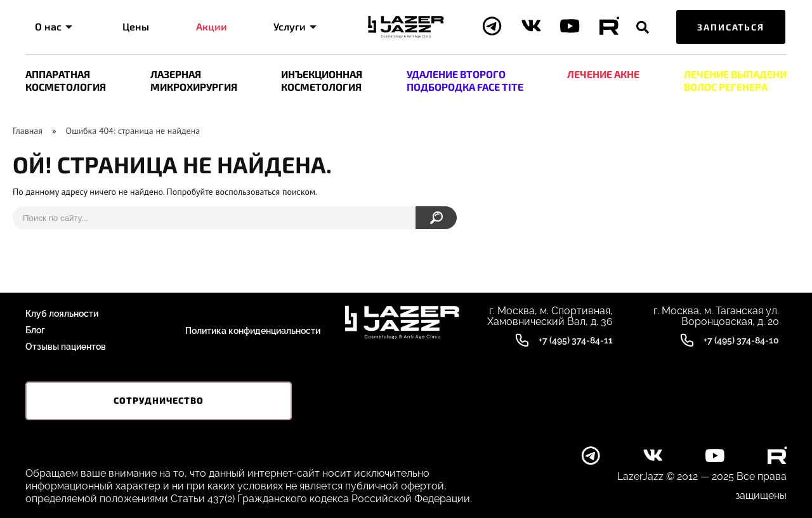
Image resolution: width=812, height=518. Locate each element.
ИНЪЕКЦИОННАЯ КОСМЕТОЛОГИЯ (322, 80)
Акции (212, 26)
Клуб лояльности (62, 314)
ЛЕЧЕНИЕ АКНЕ (603, 74)
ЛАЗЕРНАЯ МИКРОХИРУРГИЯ (194, 80)
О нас (54, 26)
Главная (28, 131)
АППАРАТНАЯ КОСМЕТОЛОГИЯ (66, 80)
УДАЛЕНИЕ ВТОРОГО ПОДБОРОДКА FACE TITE (465, 80)
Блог (35, 330)
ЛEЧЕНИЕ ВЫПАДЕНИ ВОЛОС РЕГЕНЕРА (735, 80)
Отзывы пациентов (66, 347)
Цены (136, 26)
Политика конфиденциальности (253, 330)
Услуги (295, 26)
